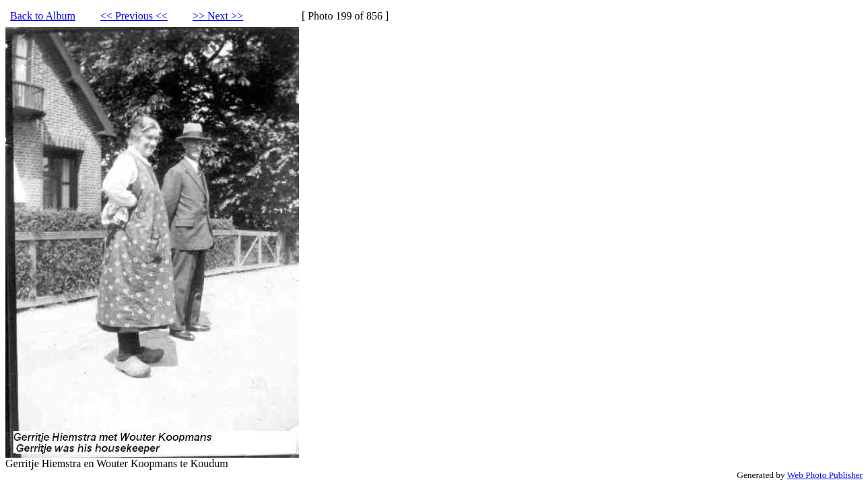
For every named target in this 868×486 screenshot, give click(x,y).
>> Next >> (218, 16)
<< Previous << (134, 16)
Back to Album (43, 16)
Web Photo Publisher (825, 475)
